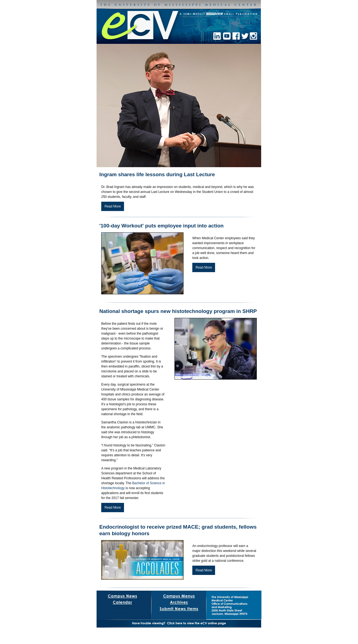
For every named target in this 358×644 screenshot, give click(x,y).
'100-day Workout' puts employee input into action (161, 226)
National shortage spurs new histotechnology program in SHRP (178, 311)
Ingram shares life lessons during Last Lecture (157, 174)
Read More (113, 206)
